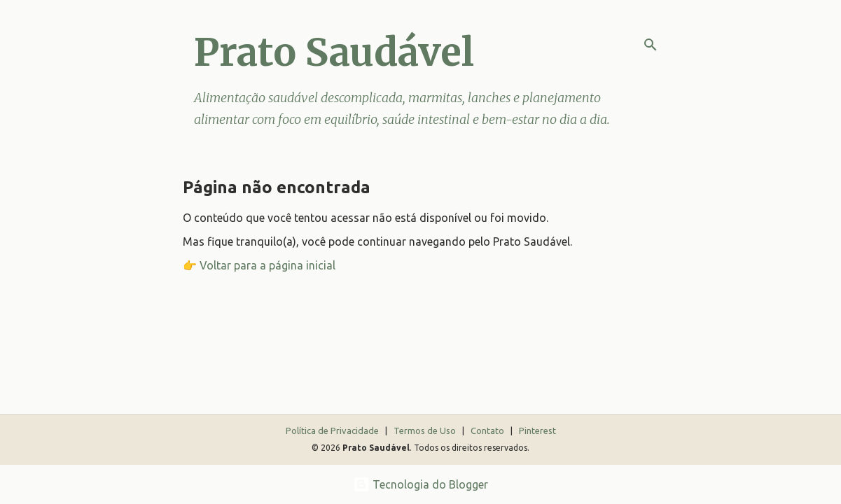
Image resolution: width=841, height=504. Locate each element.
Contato (488, 430)
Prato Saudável (334, 52)
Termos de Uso (426, 430)
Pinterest (537, 430)
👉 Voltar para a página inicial (259, 265)
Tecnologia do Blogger (420, 484)
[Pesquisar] (651, 45)
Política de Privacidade (333, 430)
